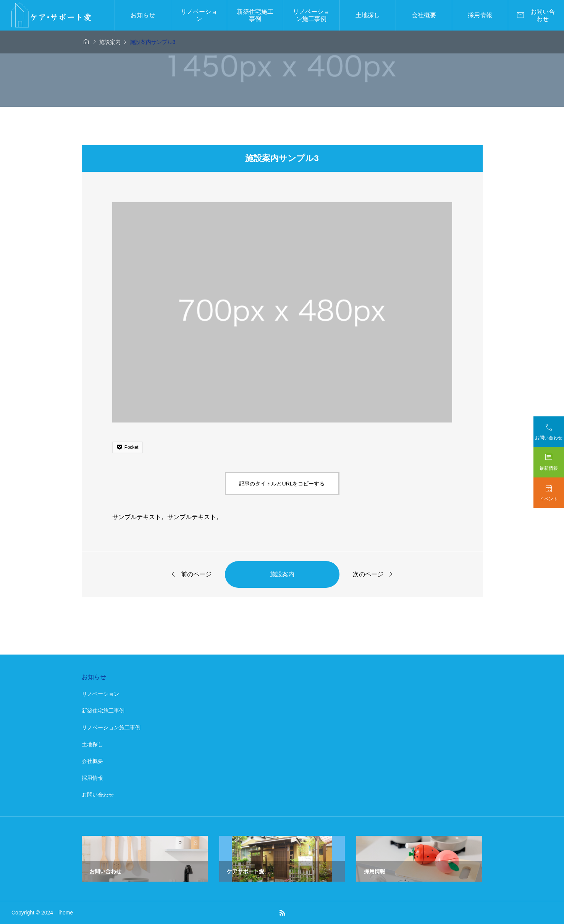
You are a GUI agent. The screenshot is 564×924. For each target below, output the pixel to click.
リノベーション (199, 15)
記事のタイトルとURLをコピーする (282, 484)
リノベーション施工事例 (311, 15)
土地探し (368, 15)
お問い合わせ (98, 795)
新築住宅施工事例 (255, 15)
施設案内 (282, 574)
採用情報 (480, 15)
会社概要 (424, 15)
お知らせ (143, 15)
